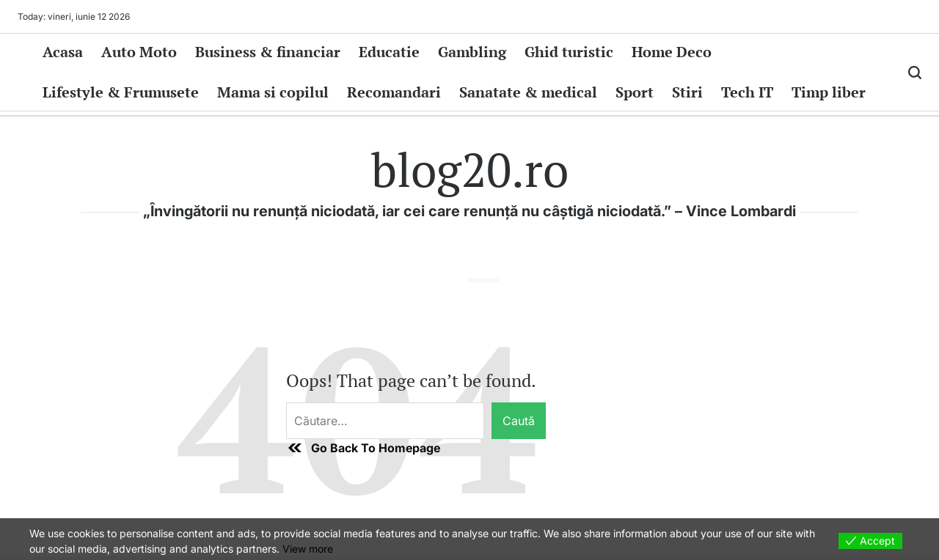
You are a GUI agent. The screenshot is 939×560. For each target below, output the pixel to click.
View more (308, 549)
